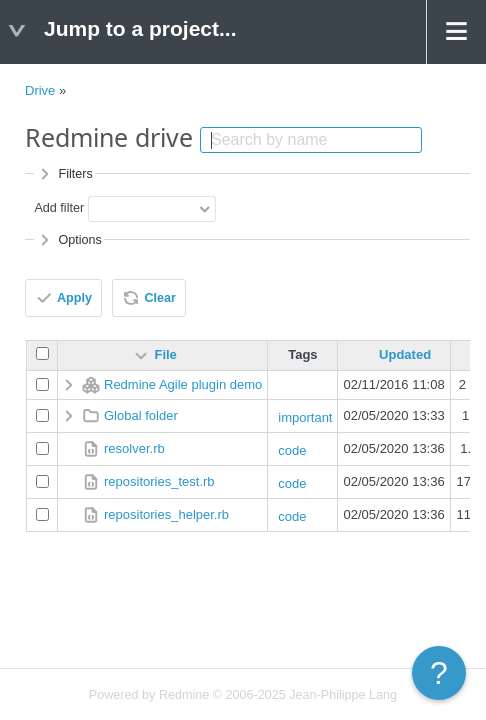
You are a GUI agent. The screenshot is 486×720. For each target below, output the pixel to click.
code (292, 450)
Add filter (59, 208)
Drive (40, 90)
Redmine (184, 695)
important (305, 417)
